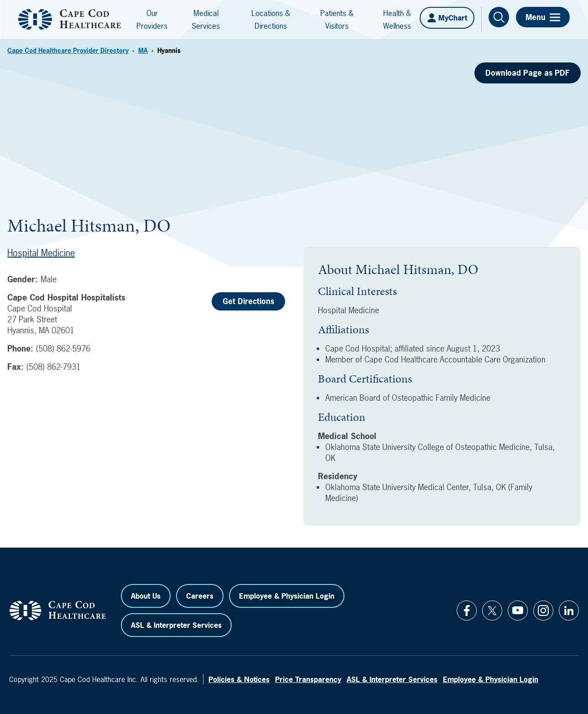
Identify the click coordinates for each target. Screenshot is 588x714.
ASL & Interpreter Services (176, 625)
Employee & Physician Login (287, 596)
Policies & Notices (239, 679)
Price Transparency (308, 679)
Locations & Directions (271, 19)
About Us (146, 596)
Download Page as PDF (528, 73)
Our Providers (152, 19)
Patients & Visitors (337, 19)
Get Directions (248, 301)
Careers (200, 596)
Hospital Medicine (41, 253)
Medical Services (206, 19)
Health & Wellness (397, 19)
